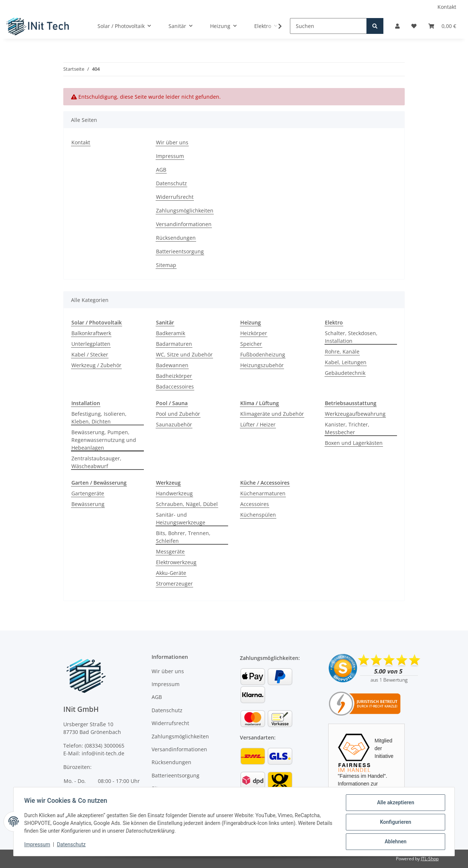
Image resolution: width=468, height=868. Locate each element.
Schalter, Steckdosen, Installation (351, 337)
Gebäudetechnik (345, 373)
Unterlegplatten (91, 344)
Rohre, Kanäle (342, 352)
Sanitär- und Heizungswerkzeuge (181, 519)
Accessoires (255, 504)
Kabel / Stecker (90, 354)
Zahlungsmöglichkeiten (185, 210)
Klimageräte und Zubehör (272, 414)
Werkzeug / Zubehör (96, 365)
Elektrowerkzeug (176, 562)
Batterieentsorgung (180, 251)
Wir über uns (172, 142)
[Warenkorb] (442, 26)
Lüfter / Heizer (258, 424)
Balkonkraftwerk (91, 333)
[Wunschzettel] (414, 26)
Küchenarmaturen (263, 493)
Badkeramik (171, 333)
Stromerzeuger (174, 584)
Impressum (170, 156)
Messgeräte (170, 551)
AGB (161, 170)
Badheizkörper (174, 376)
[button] (397, 26)
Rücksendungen (176, 238)
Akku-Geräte (171, 573)
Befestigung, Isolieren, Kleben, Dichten (99, 418)
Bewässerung (88, 504)
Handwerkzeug (174, 493)
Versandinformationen (184, 224)
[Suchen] (328, 26)
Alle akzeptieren (394, 804)
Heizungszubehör (262, 365)
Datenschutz (171, 183)
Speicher (251, 344)
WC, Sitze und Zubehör (184, 354)
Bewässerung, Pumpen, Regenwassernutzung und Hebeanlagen (104, 440)
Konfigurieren (394, 823)
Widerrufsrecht (175, 197)
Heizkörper (254, 333)
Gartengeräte (88, 493)
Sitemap (166, 265)
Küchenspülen (258, 515)
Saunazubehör (174, 424)
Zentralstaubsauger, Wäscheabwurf (96, 462)
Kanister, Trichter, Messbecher (347, 428)
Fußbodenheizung (263, 354)
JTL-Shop (430, 859)
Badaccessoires (175, 386)
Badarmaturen (174, 344)
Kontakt (447, 7)
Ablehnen (394, 842)
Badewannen (172, 365)
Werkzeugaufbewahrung (355, 414)
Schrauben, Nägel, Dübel (187, 504)
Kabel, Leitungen (346, 362)
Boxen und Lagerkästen (354, 443)
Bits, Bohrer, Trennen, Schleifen (183, 537)
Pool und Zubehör (178, 414)
